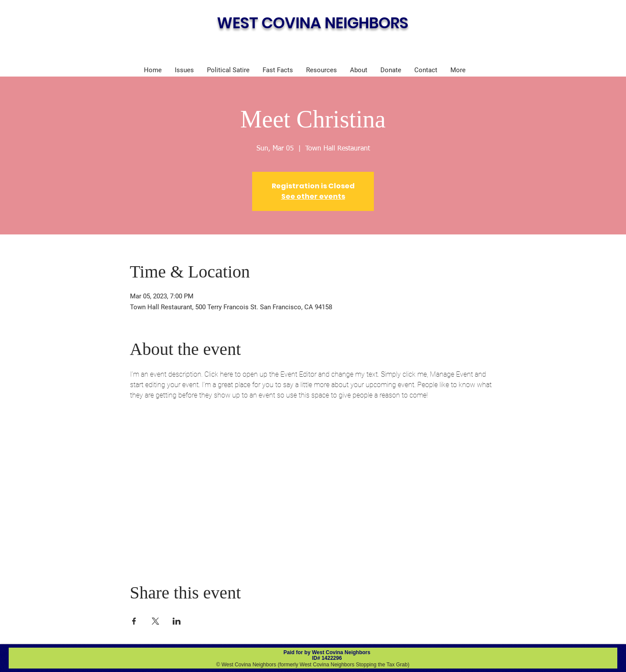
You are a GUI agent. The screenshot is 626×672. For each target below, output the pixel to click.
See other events (313, 196)
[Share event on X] (155, 621)
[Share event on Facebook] (134, 621)
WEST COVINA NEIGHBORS (313, 23)
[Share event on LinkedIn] (177, 621)
